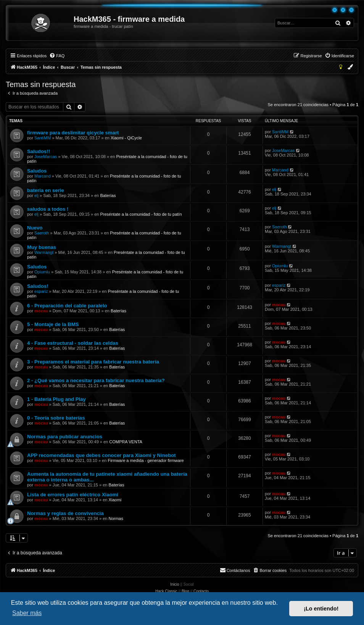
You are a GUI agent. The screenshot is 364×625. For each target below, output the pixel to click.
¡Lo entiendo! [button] (321, 609)
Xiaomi (115, 500)
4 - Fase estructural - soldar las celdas (73, 343)
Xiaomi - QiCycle (126, 138)
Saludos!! (39, 151)
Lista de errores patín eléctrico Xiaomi (73, 495)
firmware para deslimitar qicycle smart (73, 133)
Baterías (108, 195)
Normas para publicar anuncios (65, 437)
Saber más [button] (27, 613)
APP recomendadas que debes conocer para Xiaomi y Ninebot (101, 455)
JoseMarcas (46, 157)
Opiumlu (42, 272)
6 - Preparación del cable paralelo (67, 306)
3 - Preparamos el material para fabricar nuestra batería (93, 362)
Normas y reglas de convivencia (65, 513)
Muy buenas (42, 247)
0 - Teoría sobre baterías (56, 418)
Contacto (201, 591)
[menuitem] (57, 56)
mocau (41, 311)
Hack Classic (166, 591)
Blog (185, 591)
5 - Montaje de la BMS (53, 324)
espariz (41, 291)
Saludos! (38, 286)
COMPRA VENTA (126, 442)
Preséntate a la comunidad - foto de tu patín (141, 214)
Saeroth (42, 233)
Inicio (175, 584)
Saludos (37, 171)
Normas (116, 518)
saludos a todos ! (48, 209)
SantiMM (43, 138)
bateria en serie (46, 190)
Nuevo (35, 228)
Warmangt (44, 252)
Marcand (43, 176)
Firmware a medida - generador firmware (146, 460)
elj (36, 195)
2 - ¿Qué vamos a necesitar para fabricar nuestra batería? (96, 380)
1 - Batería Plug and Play (56, 399)
